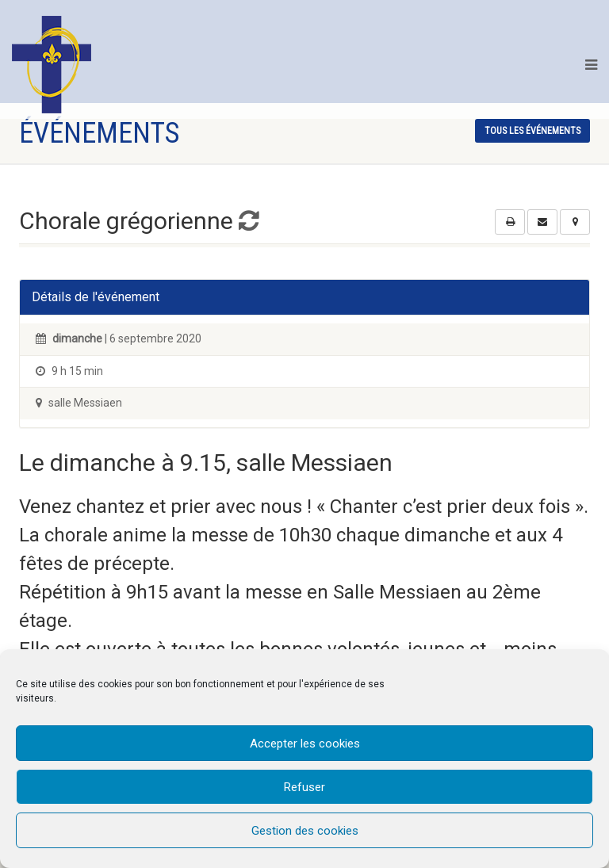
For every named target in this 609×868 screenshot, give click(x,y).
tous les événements (532, 131)
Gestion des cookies (305, 831)
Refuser (304, 787)
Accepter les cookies (305, 744)
